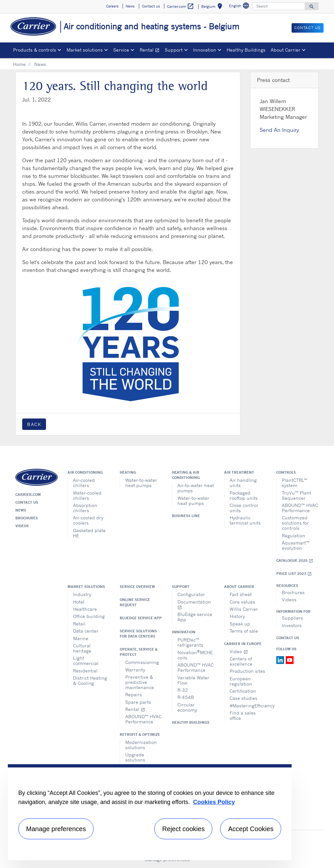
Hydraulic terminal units (245, 520)
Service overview (137, 587)
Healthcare (85, 609)
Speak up (240, 624)
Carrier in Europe (243, 644)
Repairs (134, 694)
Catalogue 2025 (295, 561)
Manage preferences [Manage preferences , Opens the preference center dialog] (56, 829)
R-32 (183, 690)
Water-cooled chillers (87, 495)
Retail (79, 624)
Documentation (194, 604)
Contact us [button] (151, 6)
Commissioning (142, 662)
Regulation (294, 536)
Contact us (27, 502)
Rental (151, 51)
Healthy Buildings (246, 50)
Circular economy (187, 707)
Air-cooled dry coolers (88, 520)
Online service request (135, 602)
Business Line (186, 516)
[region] (150, 812)
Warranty (135, 670)
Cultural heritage (82, 648)
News (21, 510)
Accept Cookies (251, 829)
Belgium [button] (213, 7)
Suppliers (292, 618)
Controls (286, 472)
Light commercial (86, 661)
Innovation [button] (205, 50)
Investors (292, 625)
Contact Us (288, 638)
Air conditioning (85, 472)
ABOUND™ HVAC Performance (300, 508)
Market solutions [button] (85, 50)
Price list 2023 (294, 574)
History (237, 616)
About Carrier (239, 587)
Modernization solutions (141, 745)
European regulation (241, 681)
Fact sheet (241, 594)
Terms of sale (244, 631)
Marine (81, 638)
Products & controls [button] (35, 50)
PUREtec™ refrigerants (190, 642)
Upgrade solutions (135, 757)
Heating (128, 472)
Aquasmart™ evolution (296, 545)
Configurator (191, 594)
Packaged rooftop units (244, 495)
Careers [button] (112, 6)
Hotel (79, 602)
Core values (242, 602)
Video (239, 651)
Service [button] (121, 50)
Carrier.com (28, 495)
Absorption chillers (85, 508)
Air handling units (243, 483)
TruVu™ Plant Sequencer (296, 495)
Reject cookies (183, 829)
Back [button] (34, 424)
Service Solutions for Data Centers (138, 634)
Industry (82, 594)
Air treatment (239, 472)
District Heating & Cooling (90, 680)
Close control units (244, 508)
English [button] (240, 7)
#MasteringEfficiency (248, 706)
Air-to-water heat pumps (196, 488)
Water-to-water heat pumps (141, 483)
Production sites (247, 671)
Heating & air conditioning (186, 475)
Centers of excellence (241, 661)
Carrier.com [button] (181, 6)
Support (181, 587)
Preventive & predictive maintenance (140, 682)
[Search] (279, 6)
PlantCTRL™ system (295, 483)
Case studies (243, 698)
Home (19, 64)
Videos (22, 526)
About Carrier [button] (286, 50)
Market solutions (86, 587)
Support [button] (174, 50)
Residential (85, 671)
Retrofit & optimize (140, 734)
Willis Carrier (244, 609)
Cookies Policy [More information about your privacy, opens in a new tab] (214, 802)
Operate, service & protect (139, 652)
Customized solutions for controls (295, 523)
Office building (89, 616)
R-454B (186, 697)
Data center (86, 631)
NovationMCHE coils (195, 655)
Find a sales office (243, 715)
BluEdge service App (141, 618)
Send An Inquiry (279, 130)
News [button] (130, 6)
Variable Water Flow (193, 680)
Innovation (184, 632)
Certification (243, 691)
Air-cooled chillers (84, 483)
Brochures (27, 518)
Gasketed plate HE (89, 533)
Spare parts (138, 702)
